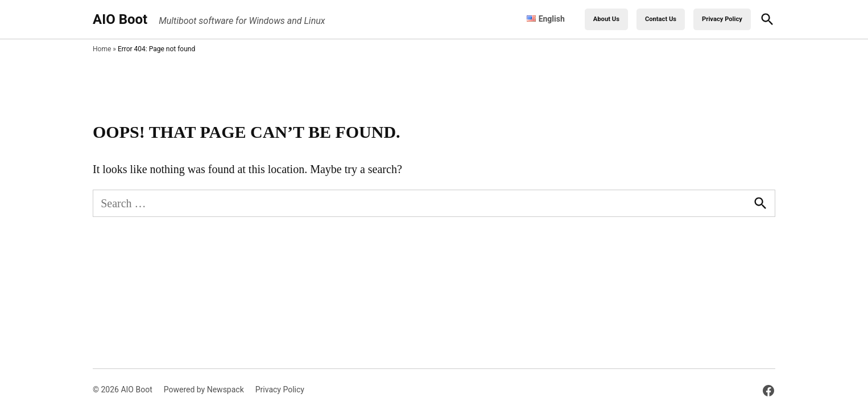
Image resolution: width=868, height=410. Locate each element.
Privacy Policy (722, 19)
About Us (606, 19)
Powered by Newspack (204, 389)
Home (102, 49)
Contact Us (661, 19)
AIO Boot (120, 19)
